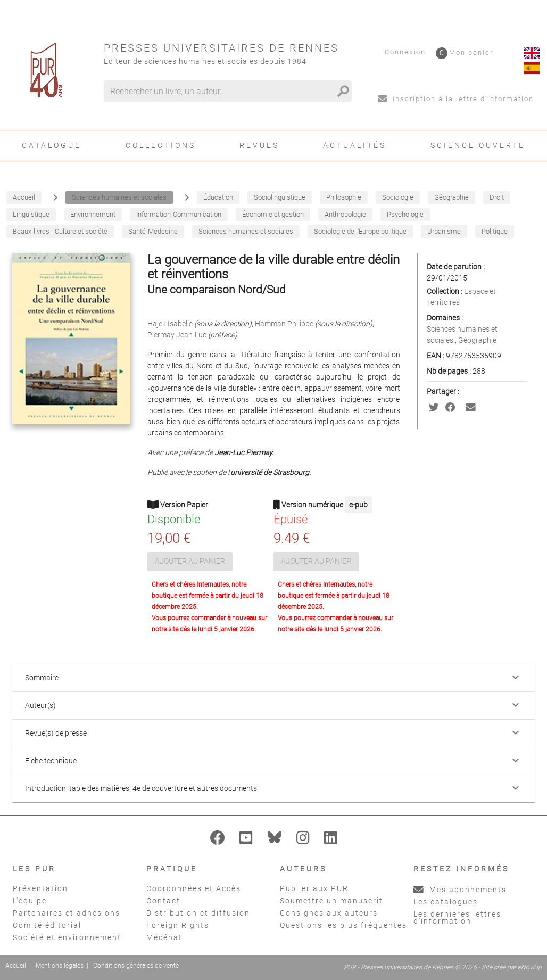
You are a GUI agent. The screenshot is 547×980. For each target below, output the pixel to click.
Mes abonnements (460, 890)
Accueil (16, 966)
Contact (163, 901)
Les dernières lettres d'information (457, 917)
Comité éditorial (47, 925)
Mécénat (164, 937)
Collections (161, 145)
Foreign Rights (178, 925)
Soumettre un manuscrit (331, 901)
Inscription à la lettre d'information (456, 99)
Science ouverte (478, 145)
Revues (259, 145)
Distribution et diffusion (198, 913)
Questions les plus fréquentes (343, 925)
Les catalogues (446, 902)
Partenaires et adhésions (67, 913)
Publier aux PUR (314, 888)
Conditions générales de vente (136, 966)
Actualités (355, 145)
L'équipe (30, 901)
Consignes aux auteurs (329, 913)
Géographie (477, 340)
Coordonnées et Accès (194, 888)
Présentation (40, 888)
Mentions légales (60, 966)
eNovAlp (530, 967)
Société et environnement (67, 937)
